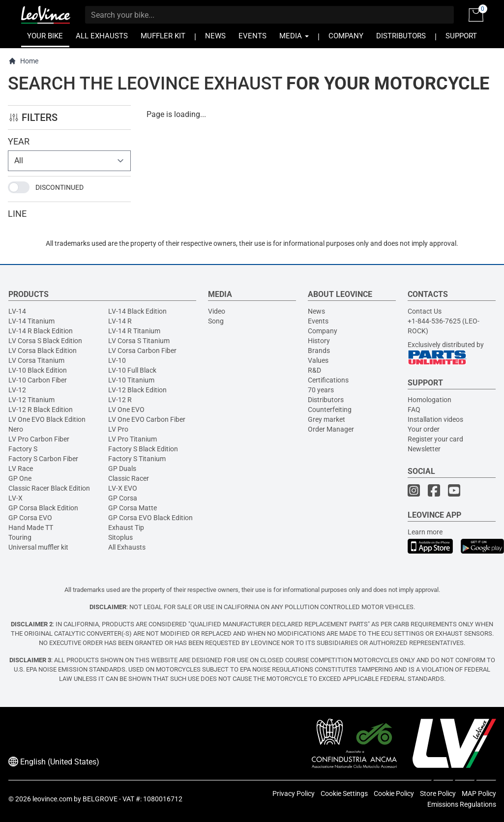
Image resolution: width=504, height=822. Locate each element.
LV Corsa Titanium (36, 360)
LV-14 (17, 311)
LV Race (21, 469)
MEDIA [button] (294, 36)
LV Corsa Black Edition (43, 351)
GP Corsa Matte (133, 508)
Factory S (23, 449)
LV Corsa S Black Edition (45, 341)
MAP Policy (479, 793)
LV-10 (117, 360)
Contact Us (425, 311)
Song (216, 321)
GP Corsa (123, 498)
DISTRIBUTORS (401, 36)
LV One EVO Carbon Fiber (147, 419)
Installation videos (435, 419)
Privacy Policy (294, 793)
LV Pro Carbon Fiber (39, 439)
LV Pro (118, 429)
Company (323, 331)
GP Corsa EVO (30, 518)
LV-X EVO (123, 488)
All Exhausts (127, 547)
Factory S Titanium (137, 459)
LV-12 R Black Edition (41, 410)
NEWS (215, 36)
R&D (314, 370)
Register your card (435, 439)
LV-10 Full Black (132, 370)
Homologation (430, 400)
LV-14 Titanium (31, 321)
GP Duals (122, 469)
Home (23, 61)
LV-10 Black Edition (38, 370)
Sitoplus (120, 537)
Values (318, 360)
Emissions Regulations (462, 804)
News (316, 311)
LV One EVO (126, 410)
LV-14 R (120, 321)
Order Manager (331, 429)
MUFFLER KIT (163, 36)
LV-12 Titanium (31, 400)
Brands (319, 351)
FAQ (414, 410)
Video (217, 311)
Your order (424, 429)
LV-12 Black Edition (137, 390)
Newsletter (424, 449)
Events (318, 321)
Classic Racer (129, 478)
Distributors (326, 400)
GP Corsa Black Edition (43, 508)
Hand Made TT (31, 528)
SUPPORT (461, 36)
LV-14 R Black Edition (41, 331)
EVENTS (252, 36)
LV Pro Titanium (133, 439)
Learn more (425, 532)
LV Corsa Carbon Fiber (142, 351)
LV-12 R (120, 400)
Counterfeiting (330, 410)
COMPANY (346, 36)
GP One (20, 478)
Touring (20, 537)
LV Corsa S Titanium (139, 341)
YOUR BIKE (45, 36)
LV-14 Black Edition (137, 311)
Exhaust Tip (126, 528)
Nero (16, 429)
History (319, 341)
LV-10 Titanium (131, 380)
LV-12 (17, 390)
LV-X (15, 498)
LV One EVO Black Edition (47, 419)
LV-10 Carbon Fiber (38, 380)
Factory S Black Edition (143, 449)
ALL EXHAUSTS (102, 36)
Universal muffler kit (38, 547)
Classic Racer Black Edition (49, 488)
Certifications (328, 380)
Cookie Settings (344, 793)
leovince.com (52, 799)
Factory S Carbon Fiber (43, 459)
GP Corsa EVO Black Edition (150, 518)
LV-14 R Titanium (134, 331)
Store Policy (438, 793)
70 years (321, 390)
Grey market (326, 419)
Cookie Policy (394, 793)
